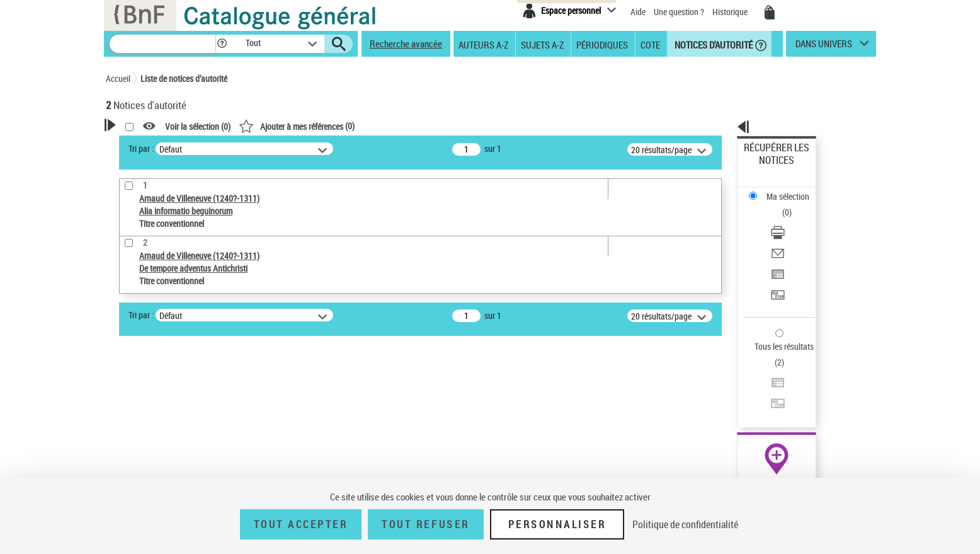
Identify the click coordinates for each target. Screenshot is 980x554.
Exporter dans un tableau (790, 220)
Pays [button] (128, 468)
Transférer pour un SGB (786, 235)
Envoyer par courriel (781, 205)
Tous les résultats (776, 269)
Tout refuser (425, 524)
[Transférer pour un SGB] (794, 235)
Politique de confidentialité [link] (685, 524)
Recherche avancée (406, 43)
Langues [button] (135, 447)
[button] (222, 44)
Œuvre (135, 389)
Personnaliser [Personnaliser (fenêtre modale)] (557, 524)
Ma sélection (768, 167)
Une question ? (679, 12)
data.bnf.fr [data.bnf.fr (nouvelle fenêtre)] (736, 386)
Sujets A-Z (542, 44)
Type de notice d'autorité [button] (166, 369)
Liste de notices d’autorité (184, 78)
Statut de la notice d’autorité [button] (174, 427)
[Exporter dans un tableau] (794, 220)
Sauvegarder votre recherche (185, 321)
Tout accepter (301, 524)
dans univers (824, 47)
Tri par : (303, 148)
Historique (731, 12)
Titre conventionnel (164, 407)
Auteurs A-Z (483, 44)
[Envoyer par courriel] (794, 205)
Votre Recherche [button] (157, 146)
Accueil (118, 78)
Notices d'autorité (713, 44)
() (459, 126)
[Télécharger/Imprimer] (794, 190)
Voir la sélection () (360, 126)
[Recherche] (162, 44)
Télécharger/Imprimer (783, 189)
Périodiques (602, 44)
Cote (650, 44)
